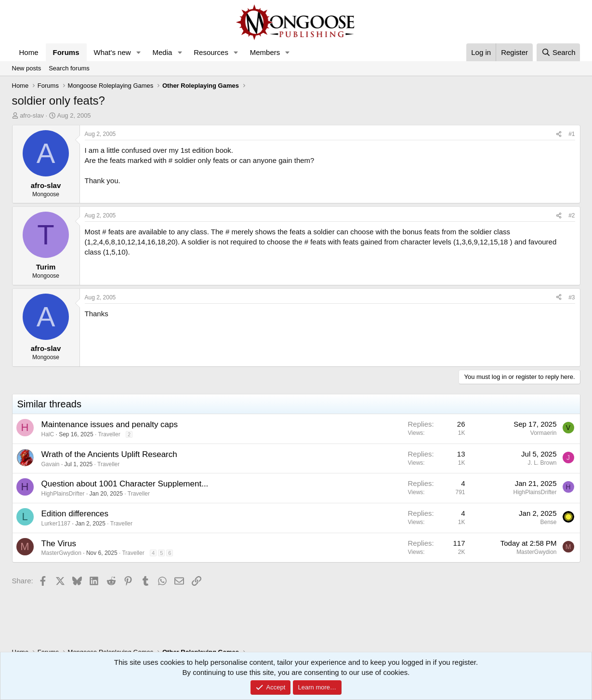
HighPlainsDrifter (63, 494)
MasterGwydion (61, 553)
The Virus (59, 544)
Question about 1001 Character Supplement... (125, 484)
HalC (48, 434)
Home (29, 52)
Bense (548, 522)
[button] (138, 52)
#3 (572, 297)
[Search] (559, 52)
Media (162, 52)
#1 (572, 134)
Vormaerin (544, 433)
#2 (572, 215)
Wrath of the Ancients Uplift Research (109, 454)
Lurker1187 (56, 524)
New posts (27, 68)
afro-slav (32, 115)
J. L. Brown (542, 463)
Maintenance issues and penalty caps (110, 424)
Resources (211, 52)
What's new (112, 52)
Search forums (69, 68)
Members (265, 52)
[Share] (559, 134)
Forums (66, 52)
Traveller (109, 434)
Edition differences (75, 514)
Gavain (51, 464)
